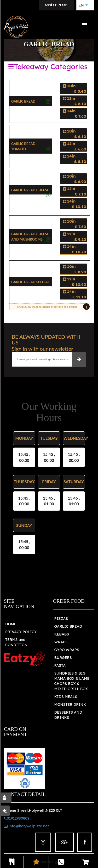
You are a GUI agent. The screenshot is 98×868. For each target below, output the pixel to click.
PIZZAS (61, 619)
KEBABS (62, 634)
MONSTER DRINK (70, 705)
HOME (11, 624)
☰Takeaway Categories (48, 67)
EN (83, 5)
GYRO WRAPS (67, 650)
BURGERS (63, 658)
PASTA (60, 665)
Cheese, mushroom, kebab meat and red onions (52, 307)
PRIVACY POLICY (21, 632)
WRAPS (61, 642)
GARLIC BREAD (68, 626)
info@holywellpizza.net (26, 826)
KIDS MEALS (66, 697)
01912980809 (17, 818)
